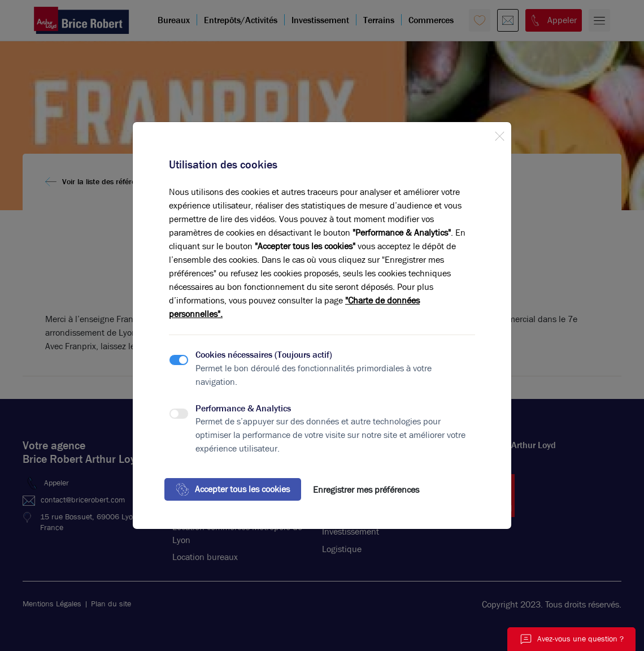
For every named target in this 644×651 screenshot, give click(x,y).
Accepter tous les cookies (233, 489)
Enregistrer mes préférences (366, 490)
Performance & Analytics (243, 408)
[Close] (499, 134)
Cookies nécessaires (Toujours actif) (264, 355)
